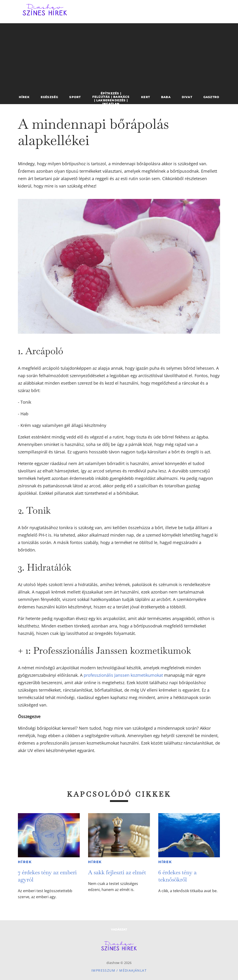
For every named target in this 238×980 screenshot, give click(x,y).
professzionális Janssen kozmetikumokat (123, 675)
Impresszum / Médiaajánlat (119, 970)
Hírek (25, 862)
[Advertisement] (119, 56)
